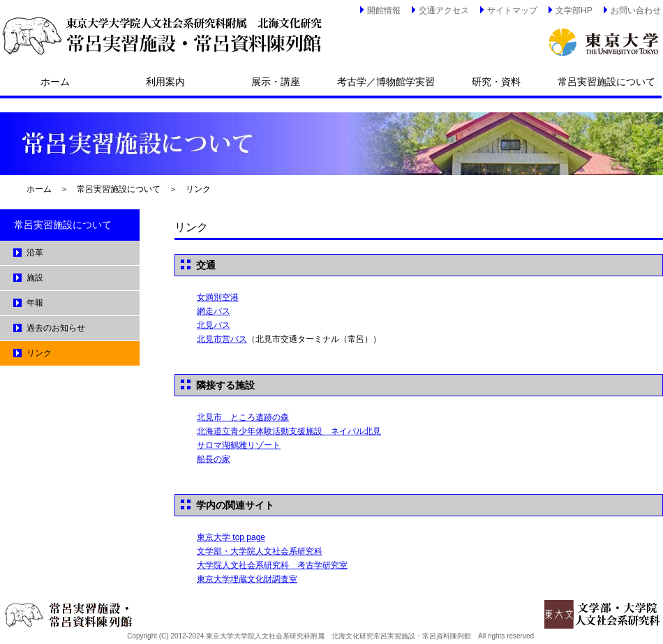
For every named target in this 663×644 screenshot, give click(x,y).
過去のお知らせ (56, 328)
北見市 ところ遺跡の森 (243, 417)
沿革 (35, 253)
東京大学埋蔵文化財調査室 (247, 579)
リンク (198, 189)
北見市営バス (222, 339)
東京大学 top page (231, 537)
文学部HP (569, 9)
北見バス (214, 325)
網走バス (214, 311)
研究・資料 (496, 82)
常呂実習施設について (606, 82)
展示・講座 (276, 82)
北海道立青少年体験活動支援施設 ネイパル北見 (289, 431)
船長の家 (214, 459)
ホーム (55, 82)
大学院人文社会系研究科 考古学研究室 (272, 565)
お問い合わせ (631, 9)
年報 (35, 303)
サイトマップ (507, 9)
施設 (35, 278)
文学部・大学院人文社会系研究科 (260, 551)
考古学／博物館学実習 (386, 82)
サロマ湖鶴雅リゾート (239, 445)
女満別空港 (218, 297)
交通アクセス (439, 9)
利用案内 (165, 82)
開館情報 (379, 9)
